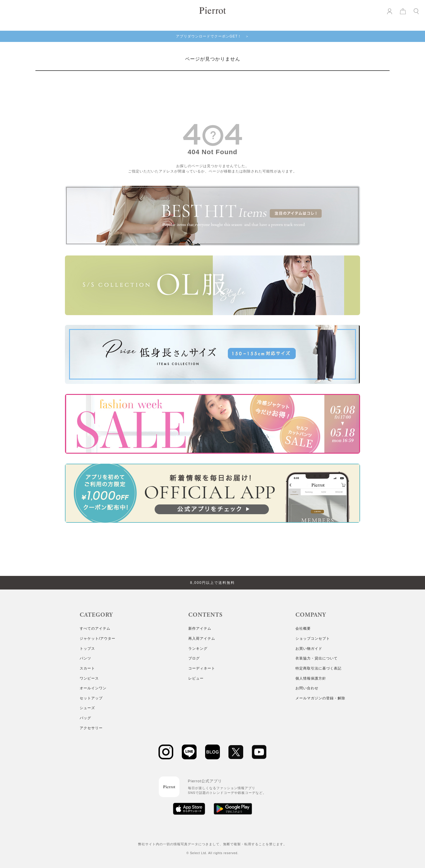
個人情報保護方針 (311, 678)
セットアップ (91, 698)
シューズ (87, 708)
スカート (87, 668)
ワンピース (89, 678)
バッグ (85, 718)
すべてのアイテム (95, 628)
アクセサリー (91, 728)
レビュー (196, 678)
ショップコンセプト (313, 639)
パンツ (85, 658)
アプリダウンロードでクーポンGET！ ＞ (213, 36)
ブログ (194, 658)
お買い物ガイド (309, 649)
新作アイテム (200, 628)
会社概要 (303, 628)
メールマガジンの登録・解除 (320, 698)
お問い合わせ (307, 688)
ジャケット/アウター (98, 639)
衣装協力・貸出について (317, 658)
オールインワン (93, 688)
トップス (87, 649)
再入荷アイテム (202, 639)
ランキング (198, 649)
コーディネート (202, 668)
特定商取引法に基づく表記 (318, 668)
